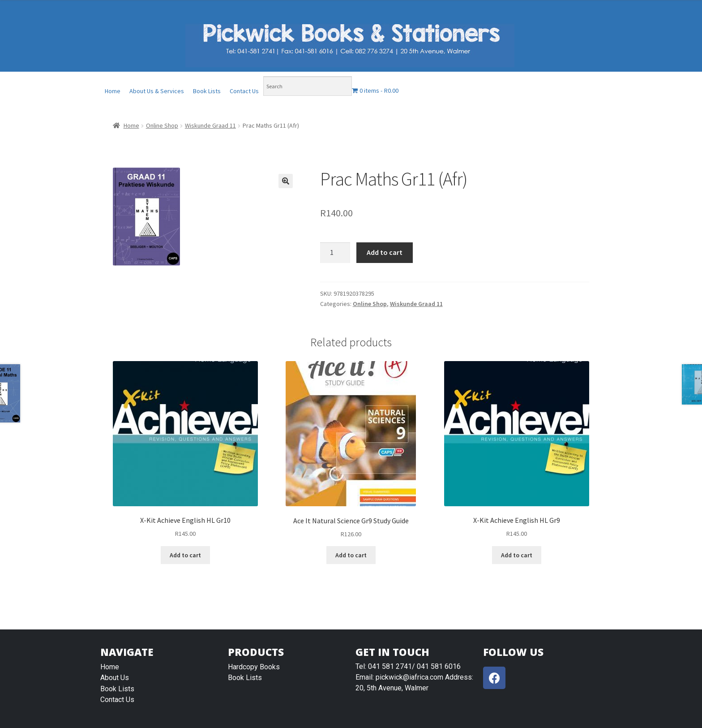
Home (113, 91)
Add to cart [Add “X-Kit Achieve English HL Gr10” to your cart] (185, 555)
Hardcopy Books (254, 667)
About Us (115, 678)
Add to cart (385, 252)
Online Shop (162, 125)
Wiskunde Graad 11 (210, 125)
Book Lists (207, 91)
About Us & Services (157, 91)
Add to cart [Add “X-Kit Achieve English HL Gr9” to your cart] (517, 555)
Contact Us (244, 91)
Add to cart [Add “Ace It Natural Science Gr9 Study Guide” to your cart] (351, 555)
